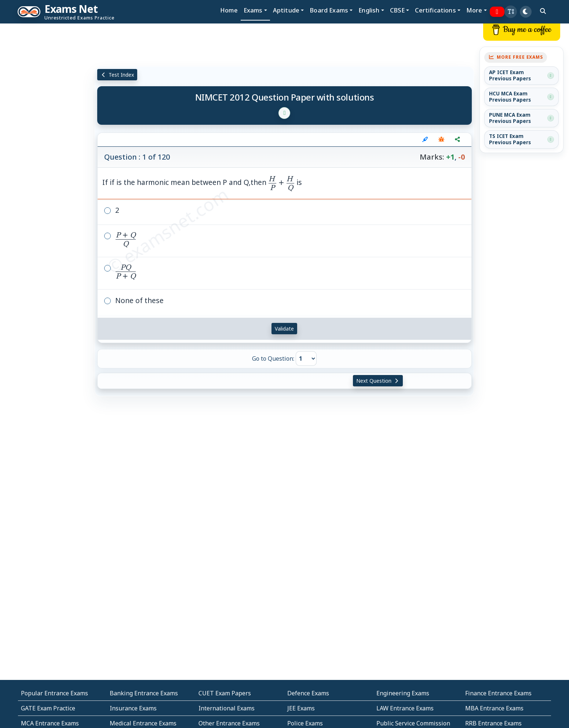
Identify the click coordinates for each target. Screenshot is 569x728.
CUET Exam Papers (225, 693)
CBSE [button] (397, 10)
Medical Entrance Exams (143, 723)
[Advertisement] (47, 135)
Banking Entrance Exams (144, 693)
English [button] (369, 10)
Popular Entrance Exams (54, 693)
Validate (284, 329)
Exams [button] (253, 10)
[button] (511, 12)
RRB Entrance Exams (493, 723)
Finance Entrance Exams (498, 693)
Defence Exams (308, 693)
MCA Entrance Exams (50, 723)
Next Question (378, 381)
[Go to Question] (306, 358)
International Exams (227, 708)
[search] (543, 11)
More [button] (474, 10)
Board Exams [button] (329, 10)
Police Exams (305, 723)
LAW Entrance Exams (405, 708)
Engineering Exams (403, 693)
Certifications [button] (435, 10)
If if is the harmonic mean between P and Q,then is (202, 182)
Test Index (117, 75)
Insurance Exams (133, 708)
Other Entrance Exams (229, 723)
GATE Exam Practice (48, 708)
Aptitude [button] (286, 10)
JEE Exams (301, 708)
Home (229, 10)
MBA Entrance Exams (494, 708)
